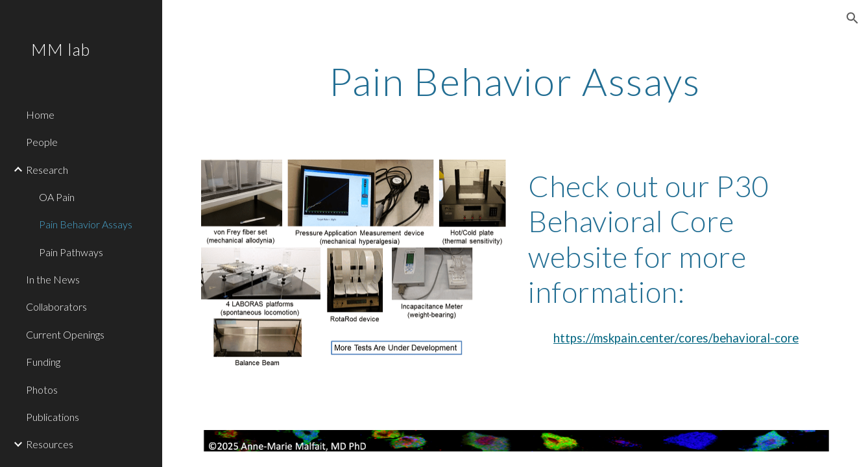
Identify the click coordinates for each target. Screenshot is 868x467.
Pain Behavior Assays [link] (86, 224)
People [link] (42, 142)
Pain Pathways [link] (71, 252)
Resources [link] (50, 444)
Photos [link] (42, 389)
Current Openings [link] (65, 334)
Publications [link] (53, 417)
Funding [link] (43, 362)
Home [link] (40, 114)
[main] (515, 81)
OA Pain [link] (57, 197)
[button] (852, 18)
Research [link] (47, 170)
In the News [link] (53, 279)
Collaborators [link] (56, 306)
